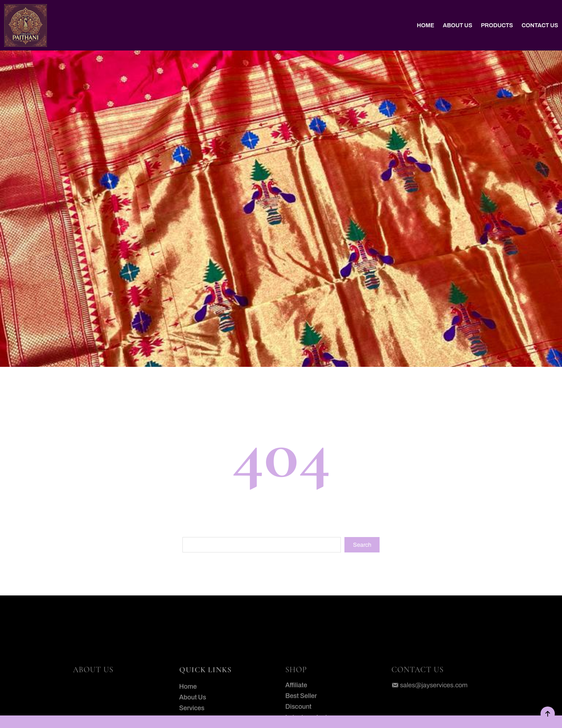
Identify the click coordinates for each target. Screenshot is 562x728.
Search (362, 545)
